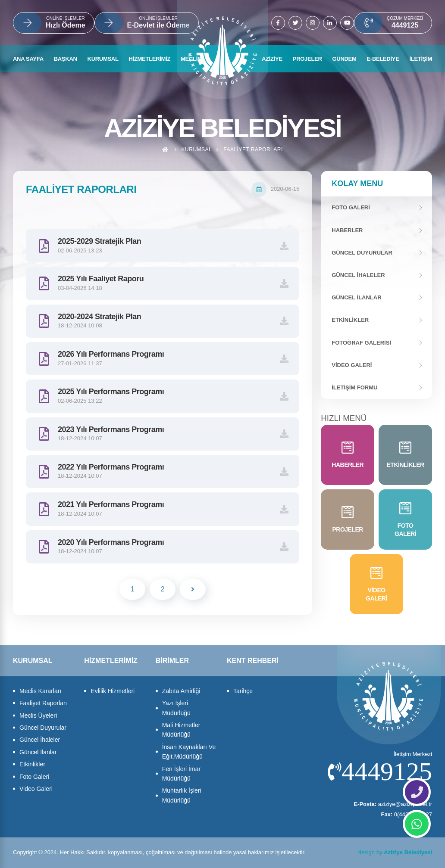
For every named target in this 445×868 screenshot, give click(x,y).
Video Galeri (352, 365)
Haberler (347, 230)
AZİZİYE (272, 59)
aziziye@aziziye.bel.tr (393, 804)
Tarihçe (243, 691)
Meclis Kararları (40, 691)
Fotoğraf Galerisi (361, 343)
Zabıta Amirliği (181, 691)
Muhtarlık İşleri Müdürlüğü (182, 795)
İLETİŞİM (421, 59)
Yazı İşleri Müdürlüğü (176, 708)
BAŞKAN (66, 59)
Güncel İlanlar (356, 297)
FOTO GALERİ (351, 207)
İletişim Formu (354, 387)
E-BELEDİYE (383, 59)
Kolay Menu (357, 184)
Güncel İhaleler (358, 275)
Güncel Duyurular (362, 253)
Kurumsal (197, 149)
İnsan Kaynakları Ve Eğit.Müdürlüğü (189, 752)
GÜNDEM (345, 59)
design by (395, 852)
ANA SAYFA (28, 59)
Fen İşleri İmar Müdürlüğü (181, 774)
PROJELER (307, 59)
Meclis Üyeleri (38, 716)
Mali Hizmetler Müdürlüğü (181, 730)
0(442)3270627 (406, 814)
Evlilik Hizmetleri (113, 691)
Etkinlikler (350, 320)
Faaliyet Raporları (253, 149)
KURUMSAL (103, 59)
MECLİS (191, 59)
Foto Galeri (34, 777)
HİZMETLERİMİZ (150, 59)
